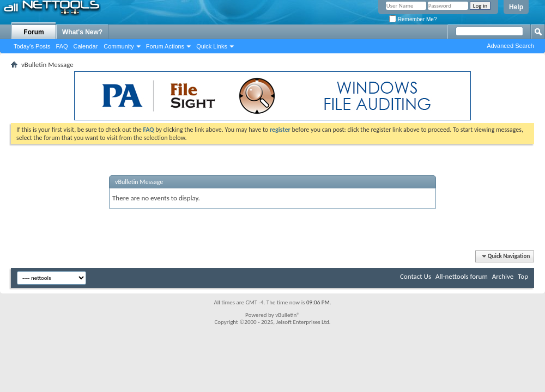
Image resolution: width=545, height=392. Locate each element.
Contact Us (416, 276)
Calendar (86, 46)
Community (119, 46)
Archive (503, 276)
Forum (34, 32)
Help (516, 7)
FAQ (62, 46)
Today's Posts (32, 46)
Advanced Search (510, 46)
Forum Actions (165, 46)
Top (523, 276)
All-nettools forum (462, 276)
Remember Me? (413, 19)
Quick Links (212, 46)
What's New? (82, 32)
